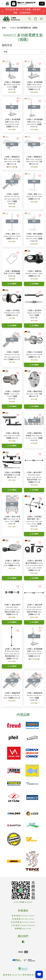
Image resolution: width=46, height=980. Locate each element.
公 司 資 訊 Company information (23, 925)
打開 (42, 4)
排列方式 (7, 45)
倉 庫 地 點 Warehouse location (23, 916)
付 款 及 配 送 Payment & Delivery (23, 922)
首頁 (4, 28)
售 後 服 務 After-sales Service (23, 919)
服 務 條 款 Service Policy (12, 975)
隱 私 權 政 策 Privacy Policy (33, 975)
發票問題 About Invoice (23, 929)
